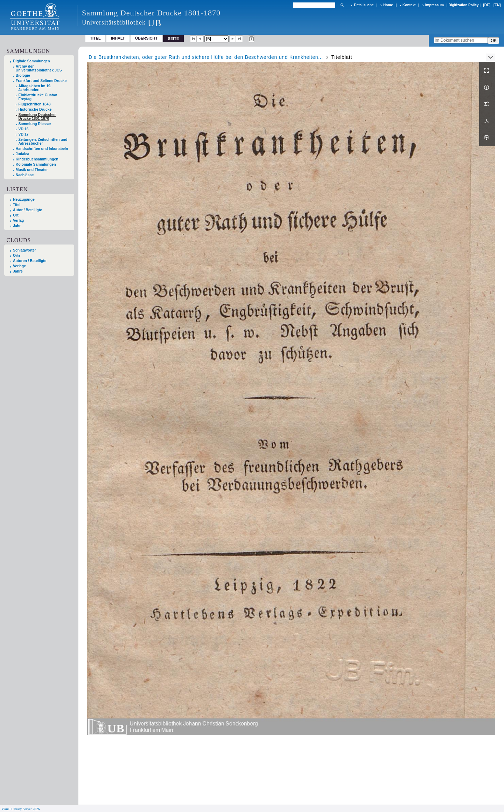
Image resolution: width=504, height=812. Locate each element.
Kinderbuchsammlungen (37, 159)
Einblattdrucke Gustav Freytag (38, 97)
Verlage (19, 266)
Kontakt (409, 5)
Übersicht (146, 38)
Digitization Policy (463, 5)
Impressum (435, 5)
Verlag (18, 221)
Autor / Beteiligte (27, 210)
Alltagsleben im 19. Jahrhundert (35, 88)
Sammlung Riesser (35, 124)
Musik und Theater (32, 170)
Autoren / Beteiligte (30, 261)
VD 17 (24, 134)
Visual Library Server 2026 (20, 809)
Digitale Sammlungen (31, 61)
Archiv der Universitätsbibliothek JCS (39, 68)
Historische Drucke (35, 109)
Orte (17, 256)
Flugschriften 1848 (35, 104)
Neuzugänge (24, 199)
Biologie (23, 75)
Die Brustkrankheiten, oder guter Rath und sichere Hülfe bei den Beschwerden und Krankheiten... (206, 57)
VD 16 (24, 129)
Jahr (17, 226)
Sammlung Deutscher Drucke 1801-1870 (37, 117)
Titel (95, 38)
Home (388, 5)
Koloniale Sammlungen (36, 164)
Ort (16, 215)
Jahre (18, 271)
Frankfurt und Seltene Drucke (41, 81)
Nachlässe (25, 175)
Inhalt (118, 38)
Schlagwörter (24, 250)
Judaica (23, 154)
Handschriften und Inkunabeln (42, 149)
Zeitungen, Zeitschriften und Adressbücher (43, 142)
